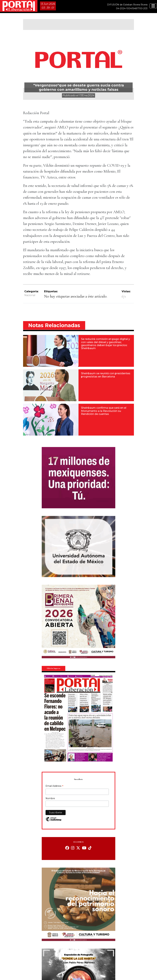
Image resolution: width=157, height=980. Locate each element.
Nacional (30, 295)
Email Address (54, 786)
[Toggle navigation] (153, 6)
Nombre (50, 798)
